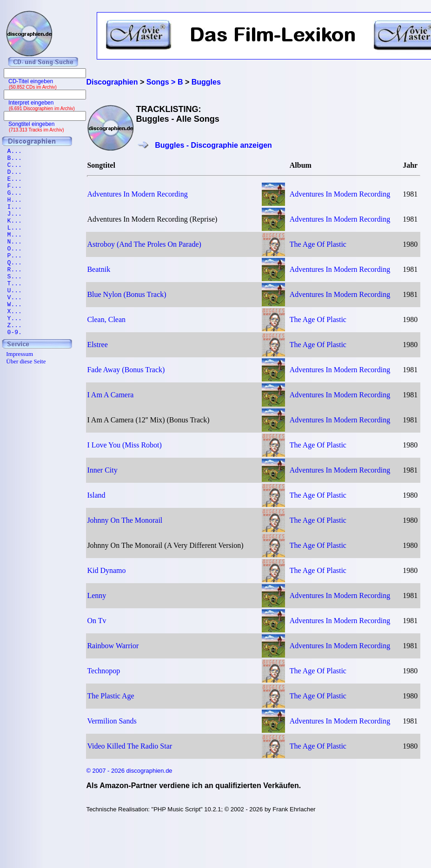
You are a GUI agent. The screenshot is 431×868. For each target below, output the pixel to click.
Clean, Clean (106, 319)
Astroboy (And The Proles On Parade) (144, 244)
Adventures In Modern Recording (137, 194)
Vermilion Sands (112, 721)
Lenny (96, 595)
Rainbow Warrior (113, 646)
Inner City (102, 470)
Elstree (97, 345)
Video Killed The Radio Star (129, 746)
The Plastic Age (110, 696)
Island (96, 495)
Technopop (103, 671)
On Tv (96, 621)
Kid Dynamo (106, 570)
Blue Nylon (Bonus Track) (126, 294)
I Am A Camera (110, 395)
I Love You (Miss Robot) (124, 445)
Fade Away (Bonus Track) (126, 370)
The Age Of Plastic (318, 244)
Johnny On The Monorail (125, 520)
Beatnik (99, 269)
